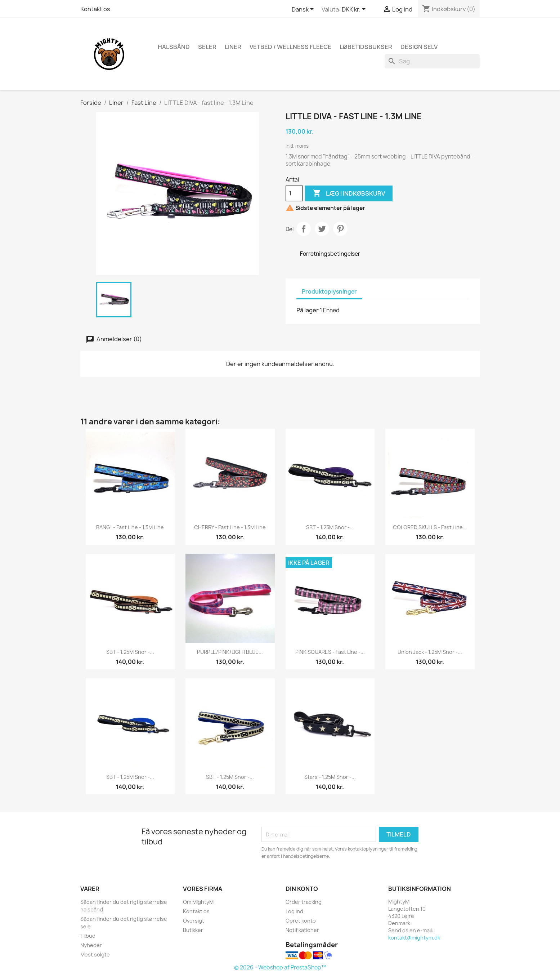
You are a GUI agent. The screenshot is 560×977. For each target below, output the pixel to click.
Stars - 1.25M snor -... (330, 777)
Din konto (302, 889)
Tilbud (88, 936)
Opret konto (301, 921)
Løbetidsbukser (366, 47)
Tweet (322, 229)
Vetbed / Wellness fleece (290, 47)
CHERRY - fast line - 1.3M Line (230, 527)
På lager (308, 310)
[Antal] (294, 193)
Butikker (193, 930)
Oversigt (194, 921)
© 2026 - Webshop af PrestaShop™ (280, 967)
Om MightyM (198, 902)
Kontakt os (95, 9)
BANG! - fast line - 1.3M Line (130, 527)
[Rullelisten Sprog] (304, 10)
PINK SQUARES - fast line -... (330, 652)
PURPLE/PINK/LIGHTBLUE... (230, 652)
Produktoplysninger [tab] (329, 292)
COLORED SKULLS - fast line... (430, 527)
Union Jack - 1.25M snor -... (430, 652)
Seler (207, 47)
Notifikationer (302, 930)
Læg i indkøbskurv (349, 193)
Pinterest (340, 229)
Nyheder (91, 945)
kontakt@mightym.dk (414, 938)
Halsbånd (174, 47)
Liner (233, 47)
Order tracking (304, 902)
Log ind (294, 911)
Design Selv (419, 47)
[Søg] (432, 61)
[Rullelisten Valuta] (355, 10)
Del (304, 229)
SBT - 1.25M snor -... (330, 527)
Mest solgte (95, 954)
